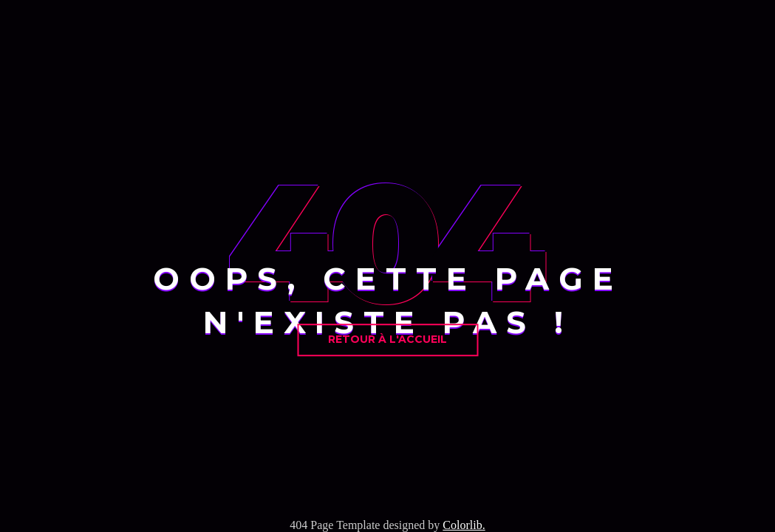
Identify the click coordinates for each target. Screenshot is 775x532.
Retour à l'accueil (387, 339)
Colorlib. (464, 525)
